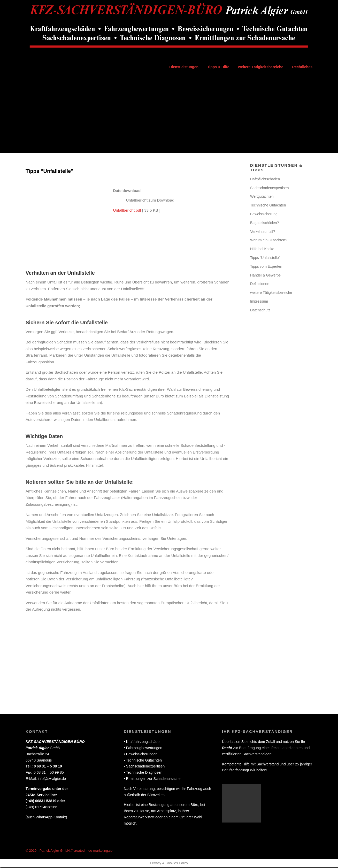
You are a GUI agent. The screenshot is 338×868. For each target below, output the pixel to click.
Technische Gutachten (268, 206)
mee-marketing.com (100, 851)
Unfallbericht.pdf (127, 211)
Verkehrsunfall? (263, 232)
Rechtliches (302, 67)
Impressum (259, 302)
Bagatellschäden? (264, 223)
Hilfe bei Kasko (262, 250)
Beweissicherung (264, 214)
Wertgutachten (262, 197)
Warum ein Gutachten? (269, 241)
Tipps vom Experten (266, 267)
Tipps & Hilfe (218, 67)
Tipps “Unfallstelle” (265, 258)
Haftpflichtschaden (265, 180)
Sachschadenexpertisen (269, 188)
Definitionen (260, 285)
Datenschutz (260, 311)
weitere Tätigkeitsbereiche (261, 67)
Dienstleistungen (184, 67)
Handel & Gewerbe (265, 276)
